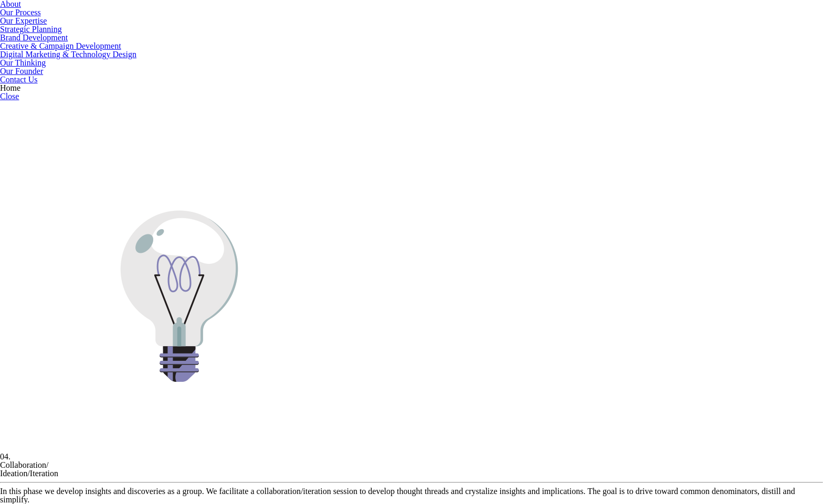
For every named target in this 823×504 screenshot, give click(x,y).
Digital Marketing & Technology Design (68, 54)
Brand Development (34, 37)
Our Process (20, 12)
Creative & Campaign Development (61, 46)
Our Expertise (23, 21)
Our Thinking (23, 63)
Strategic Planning (31, 29)
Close (9, 96)
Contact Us (19, 79)
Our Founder (22, 71)
